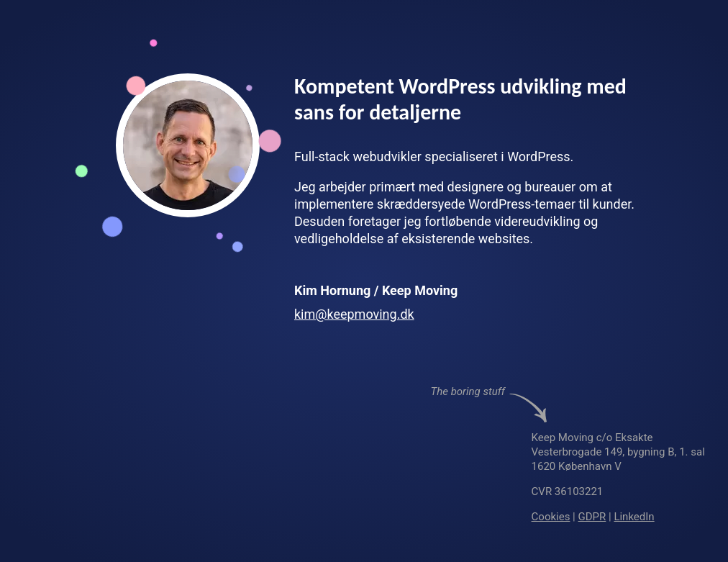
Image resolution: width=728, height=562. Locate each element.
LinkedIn (634, 517)
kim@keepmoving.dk (354, 314)
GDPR (592, 517)
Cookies (551, 517)
